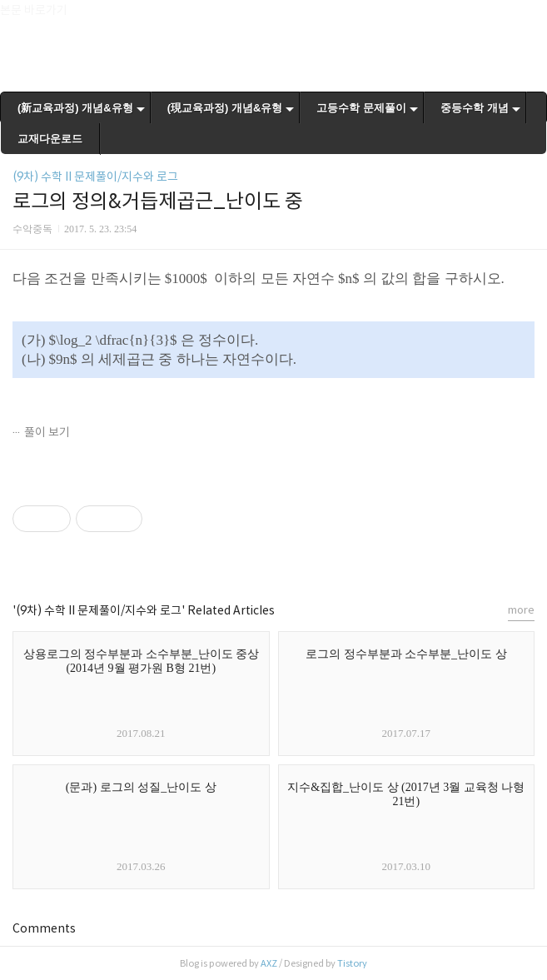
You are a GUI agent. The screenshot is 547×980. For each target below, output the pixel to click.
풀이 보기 (47, 432)
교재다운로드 (50, 139)
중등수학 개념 (475, 108)
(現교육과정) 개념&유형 (225, 108)
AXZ (269, 963)
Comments (44, 928)
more (521, 610)
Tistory (352, 963)
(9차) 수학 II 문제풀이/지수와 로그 (95, 177)
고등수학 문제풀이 (361, 108)
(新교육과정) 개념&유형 (75, 108)
